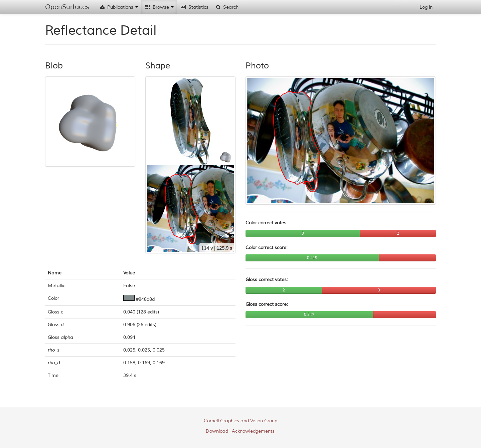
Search (227, 7)
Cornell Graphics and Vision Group (240, 421)
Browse (159, 7)
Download (217, 431)
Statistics (194, 7)
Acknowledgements (253, 431)
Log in (426, 7)
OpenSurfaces (67, 7)
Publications (119, 7)
